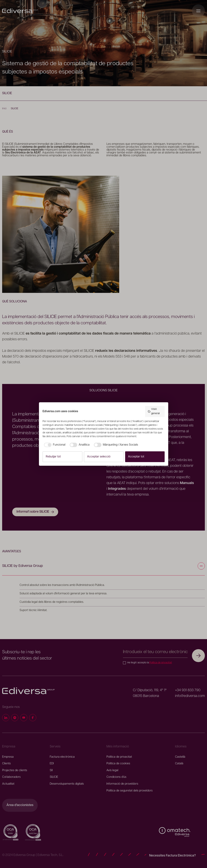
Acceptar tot (136, 457)
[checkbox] (54, 445)
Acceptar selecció (99, 457)
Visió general (154, 411)
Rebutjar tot (53, 457)
